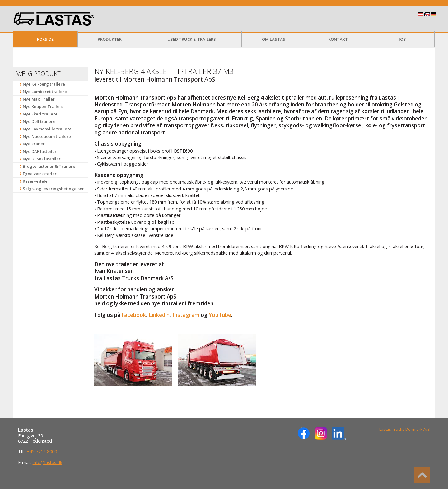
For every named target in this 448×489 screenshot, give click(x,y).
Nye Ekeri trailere (40, 114)
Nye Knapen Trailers (43, 106)
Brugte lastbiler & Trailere (49, 166)
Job (402, 39)
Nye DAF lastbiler (40, 151)
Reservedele (35, 181)
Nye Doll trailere (39, 121)
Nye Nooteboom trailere (47, 136)
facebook (134, 315)
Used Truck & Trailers (192, 39)
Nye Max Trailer (39, 99)
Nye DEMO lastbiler (42, 159)
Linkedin (159, 315)
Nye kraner (34, 144)
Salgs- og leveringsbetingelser (53, 189)
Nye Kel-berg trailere (44, 84)
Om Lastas (274, 39)
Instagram (187, 315)
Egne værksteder (40, 174)
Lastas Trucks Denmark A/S (405, 429)
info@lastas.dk (47, 462)
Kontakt (338, 39)
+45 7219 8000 (42, 451)
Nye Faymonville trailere (47, 129)
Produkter (110, 39)
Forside (45, 39)
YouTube (220, 315)
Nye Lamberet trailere (45, 92)
